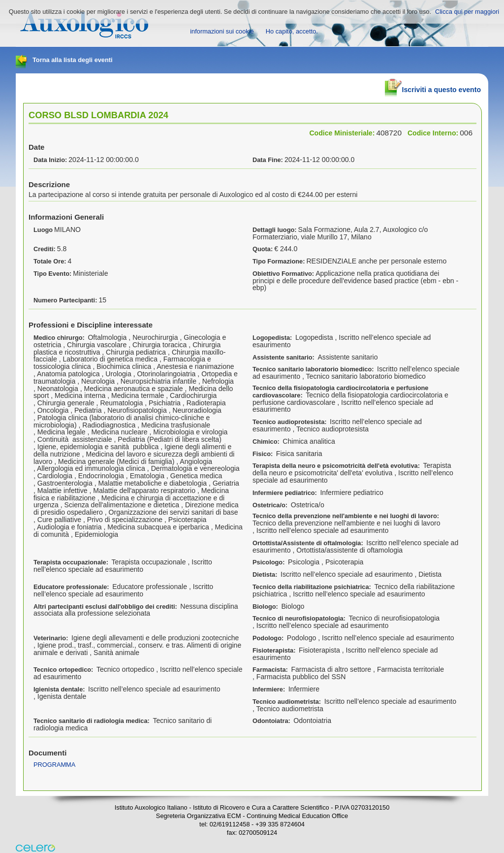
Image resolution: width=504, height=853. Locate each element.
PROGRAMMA (54, 765)
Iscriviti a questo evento (433, 86)
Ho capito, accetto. (292, 31)
